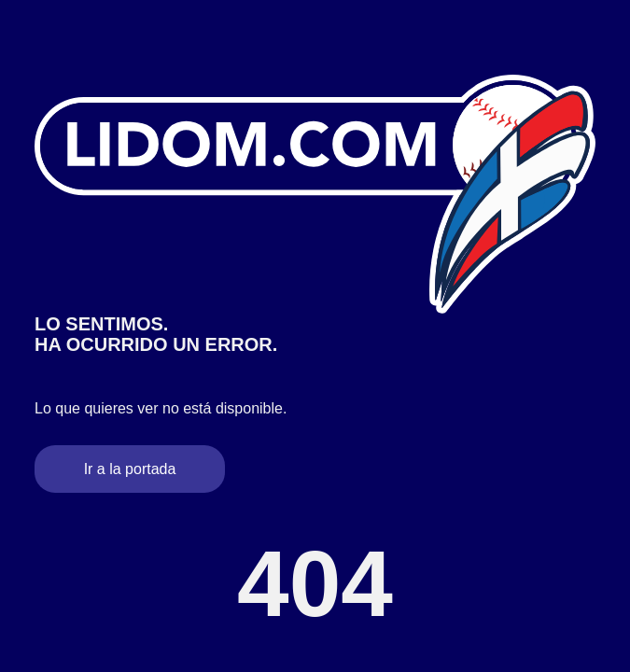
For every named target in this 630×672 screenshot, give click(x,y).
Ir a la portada (130, 469)
